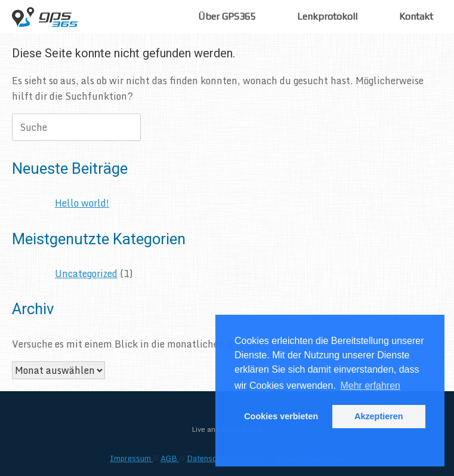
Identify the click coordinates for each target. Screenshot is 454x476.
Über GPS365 (227, 16)
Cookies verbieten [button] (281, 416)
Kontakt (416, 16)
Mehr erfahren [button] (370, 386)
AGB (170, 458)
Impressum (131, 458)
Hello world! (82, 203)
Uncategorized (86, 274)
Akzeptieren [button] (379, 416)
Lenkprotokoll (327, 16)
